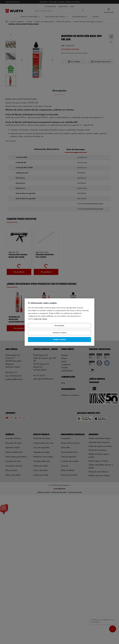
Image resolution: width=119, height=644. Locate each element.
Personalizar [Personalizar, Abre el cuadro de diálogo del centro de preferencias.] (59, 326)
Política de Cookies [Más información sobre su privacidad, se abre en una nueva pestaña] (40, 319)
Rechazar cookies (60, 333)
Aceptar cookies (59, 339)
